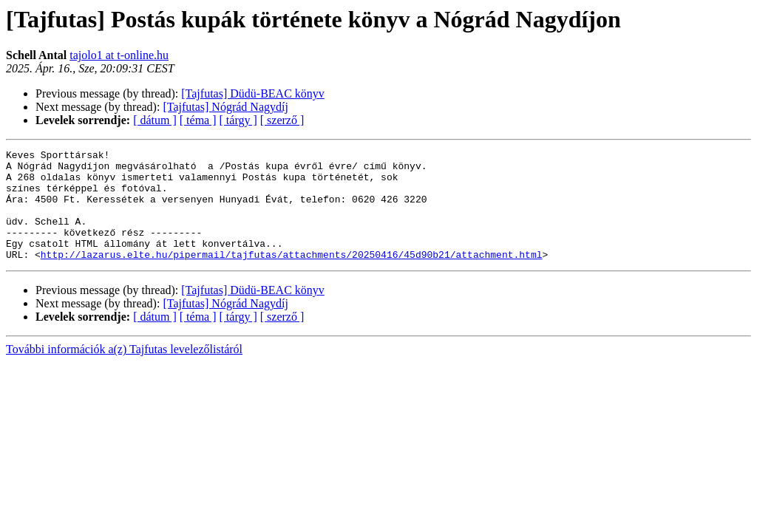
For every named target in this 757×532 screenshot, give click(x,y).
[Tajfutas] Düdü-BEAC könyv (253, 93)
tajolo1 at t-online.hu (119, 55)
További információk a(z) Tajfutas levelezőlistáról (124, 371)
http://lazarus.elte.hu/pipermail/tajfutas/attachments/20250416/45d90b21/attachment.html (292, 276)
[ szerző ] (282, 120)
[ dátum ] (155, 120)
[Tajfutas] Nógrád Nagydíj (225, 107)
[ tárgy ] (238, 120)
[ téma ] (198, 120)
